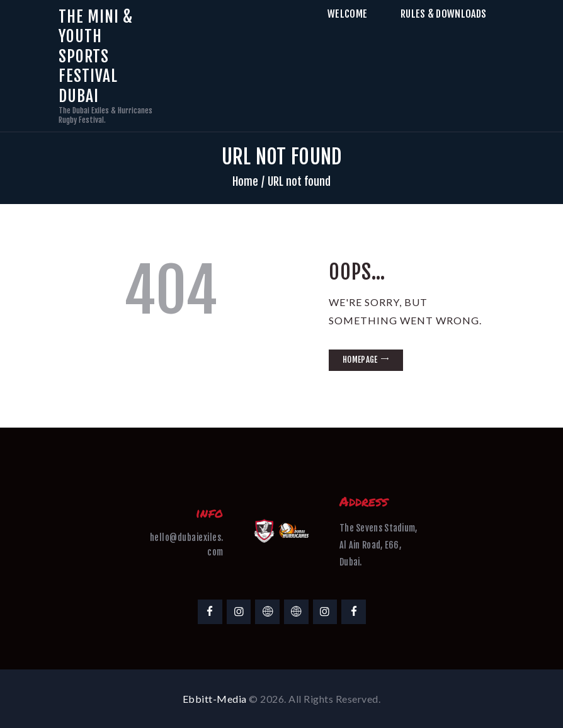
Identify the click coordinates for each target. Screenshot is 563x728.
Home (245, 181)
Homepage (360, 360)
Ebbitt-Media (215, 699)
